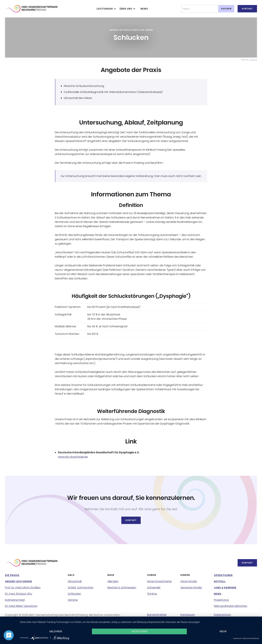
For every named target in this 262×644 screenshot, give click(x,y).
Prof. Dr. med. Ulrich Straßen (23, 588)
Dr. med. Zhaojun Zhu (19, 594)
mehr (223, 631)
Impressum (188, 615)
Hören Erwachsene (159, 581)
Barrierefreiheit (157, 615)
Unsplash (253, 60)
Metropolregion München (231, 606)
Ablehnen (56, 631)
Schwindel (154, 588)
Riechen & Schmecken (122, 588)
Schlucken (74, 594)
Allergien (113, 581)
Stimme (73, 600)
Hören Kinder (189, 581)
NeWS (144, 9)
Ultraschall (75, 581)
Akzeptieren (139, 631)
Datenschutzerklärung (251, 638)
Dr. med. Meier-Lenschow (21, 606)
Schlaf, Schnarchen (81, 588)
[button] (106, 9)
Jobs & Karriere (225, 588)
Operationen (223, 575)
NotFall (220, 581)
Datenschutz (222, 615)
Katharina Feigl (15, 600)
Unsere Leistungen (18, 581)
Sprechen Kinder (191, 588)
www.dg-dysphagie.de (73, 457)
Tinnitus (152, 594)
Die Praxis (12, 575)
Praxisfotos (221, 600)
